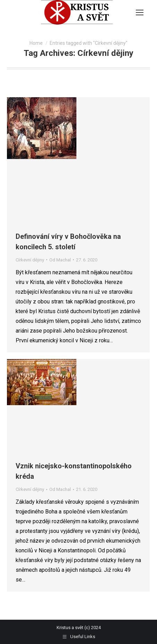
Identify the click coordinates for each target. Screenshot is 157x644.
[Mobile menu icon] (140, 12)
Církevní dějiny (30, 260)
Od (60, 260)
